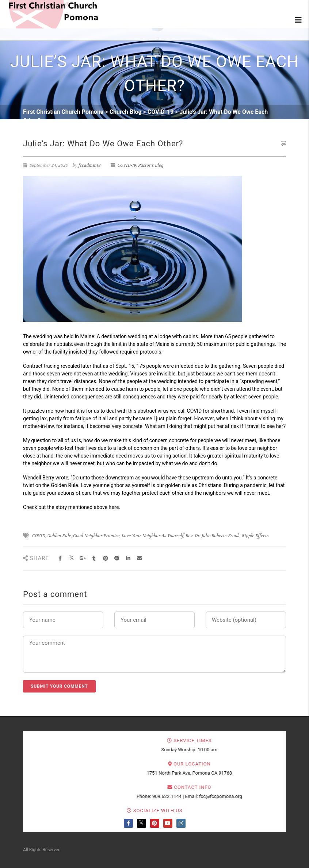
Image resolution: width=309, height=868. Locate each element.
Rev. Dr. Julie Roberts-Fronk (213, 536)
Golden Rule (59, 536)
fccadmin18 (90, 165)
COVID (39, 536)
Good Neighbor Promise (96, 536)
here (114, 507)
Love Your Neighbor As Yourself (152, 536)
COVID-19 (127, 165)
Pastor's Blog (151, 165)
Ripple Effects (255, 536)
